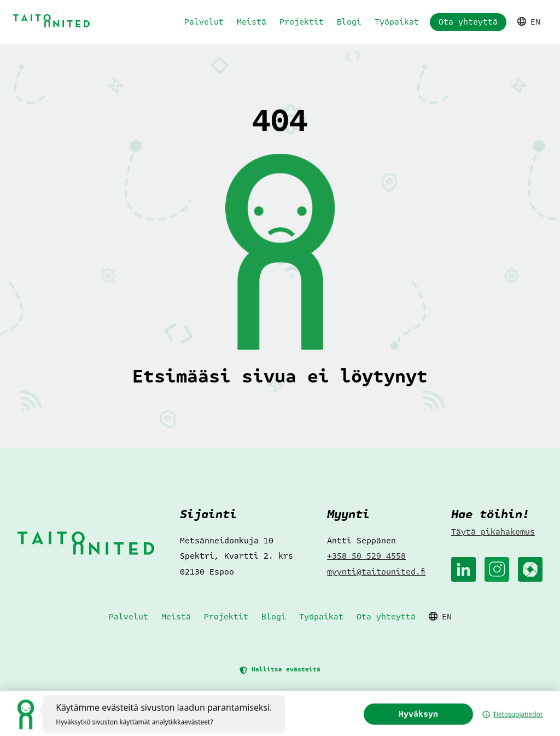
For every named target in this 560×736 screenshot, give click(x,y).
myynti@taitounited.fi (376, 572)
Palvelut (204, 22)
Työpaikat (397, 22)
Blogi (349, 22)
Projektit (302, 22)
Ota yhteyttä (468, 22)
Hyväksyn (436, 725)
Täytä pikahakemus (493, 532)
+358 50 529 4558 (366, 556)
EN (529, 22)
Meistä (252, 22)
